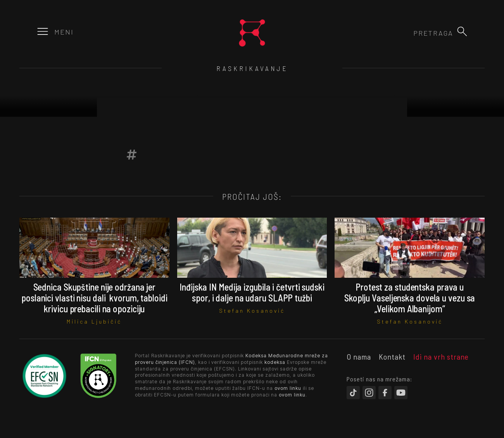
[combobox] (411, 33)
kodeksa (275, 362)
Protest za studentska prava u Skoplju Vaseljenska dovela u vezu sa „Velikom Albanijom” (410, 298)
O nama (359, 357)
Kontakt (392, 357)
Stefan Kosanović (252, 311)
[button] (462, 31)
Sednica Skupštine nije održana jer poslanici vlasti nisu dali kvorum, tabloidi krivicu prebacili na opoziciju (94, 298)
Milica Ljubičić (94, 321)
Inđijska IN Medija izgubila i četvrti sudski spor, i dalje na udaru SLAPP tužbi (252, 292)
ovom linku (288, 388)
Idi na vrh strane (441, 357)
